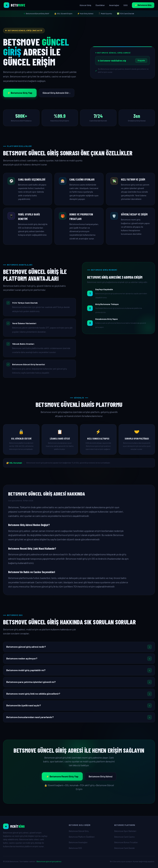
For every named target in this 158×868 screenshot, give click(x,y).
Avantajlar (114, 5)
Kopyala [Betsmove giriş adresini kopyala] (141, 61)
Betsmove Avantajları (78, 842)
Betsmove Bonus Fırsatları (126, 842)
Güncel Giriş (85, 5)
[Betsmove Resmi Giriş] (33, 826)
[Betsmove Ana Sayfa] (14, 5)
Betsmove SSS (75, 848)
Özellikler (100, 5)
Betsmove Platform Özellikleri (82, 837)
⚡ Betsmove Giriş (143, 5)
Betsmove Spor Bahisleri (125, 831)
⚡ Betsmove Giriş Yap (20, 93)
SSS (126, 5)
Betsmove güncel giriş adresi (49, 861)
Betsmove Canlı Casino (125, 837)
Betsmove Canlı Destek (125, 848)
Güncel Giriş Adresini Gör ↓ (57, 93)
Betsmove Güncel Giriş (79, 831)
